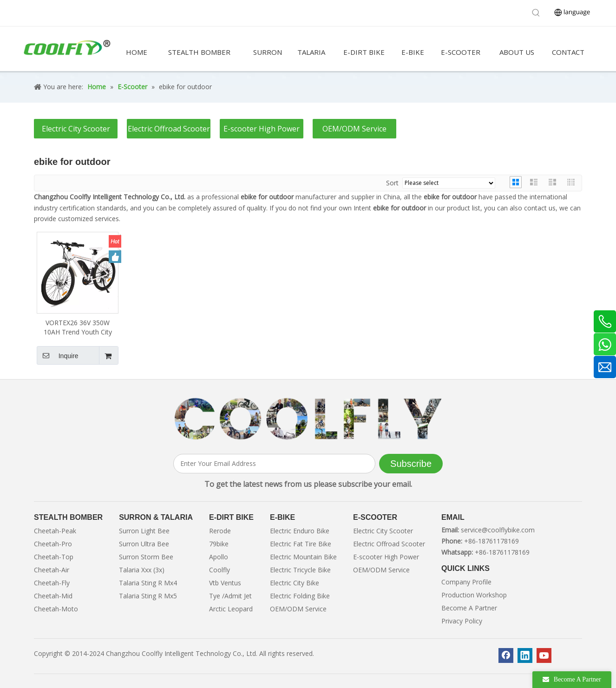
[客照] (308, 419)
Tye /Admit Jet (230, 596)
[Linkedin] (525, 655)
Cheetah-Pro (53, 544)
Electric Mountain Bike (303, 557)
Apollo (219, 557)
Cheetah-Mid (53, 596)
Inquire (58, 355)
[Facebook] (506, 655)
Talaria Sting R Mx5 (148, 596)
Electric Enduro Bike (300, 531)
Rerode (220, 531)
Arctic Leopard (231, 609)
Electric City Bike (295, 583)
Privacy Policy (462, 621)
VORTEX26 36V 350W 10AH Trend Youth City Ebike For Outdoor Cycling (78, 328)
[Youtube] (544, 655)
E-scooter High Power (262, 129)
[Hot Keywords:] (536, 13)
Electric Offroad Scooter (169, 129)
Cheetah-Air (52, 570)
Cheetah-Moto (56, 609)
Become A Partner (469, 608)
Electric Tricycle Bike (300, 570)
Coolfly (220, 570)
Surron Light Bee (144, 531)
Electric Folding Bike (300, 596)
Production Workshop (474, 595)
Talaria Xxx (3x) (142, 570)
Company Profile (466, 582)
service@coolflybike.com (498, 530)
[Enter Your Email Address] (274, 464)
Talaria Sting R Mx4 (148, 583)
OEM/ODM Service (354, 129)
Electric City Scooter (76, 129)
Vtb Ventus (225, 583)
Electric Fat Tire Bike (301, 544)
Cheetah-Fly (52, 583)
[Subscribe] (411, 464)
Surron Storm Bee (146, 557)
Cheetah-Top (54, 557)
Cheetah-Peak (55, 531)
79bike (219, 544)
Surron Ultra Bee (144, 544)
